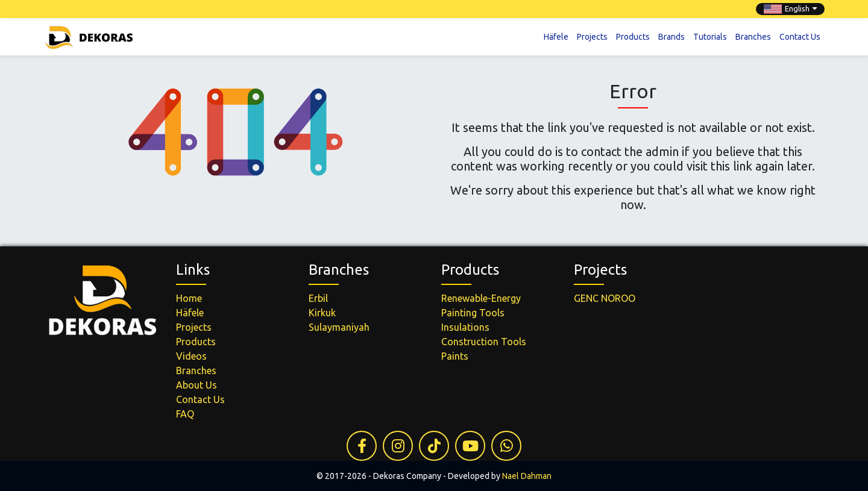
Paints (455, 356)
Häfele (556, 36)
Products (633, 36)
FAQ (185, 414)
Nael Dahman (527, 476)
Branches (753, 36)
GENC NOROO (605, 298)
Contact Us (800, 36)
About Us (197, 385)
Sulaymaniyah (339, 327)
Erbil (318, 298)
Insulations (465, 327)
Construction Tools (484, 342)
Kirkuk (322, 313)
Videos (191, 356)
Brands (671, 36)
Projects (592, 36)
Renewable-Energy (481, 298)
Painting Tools (473, 313)
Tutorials (710, 36)
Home (189, 298)
